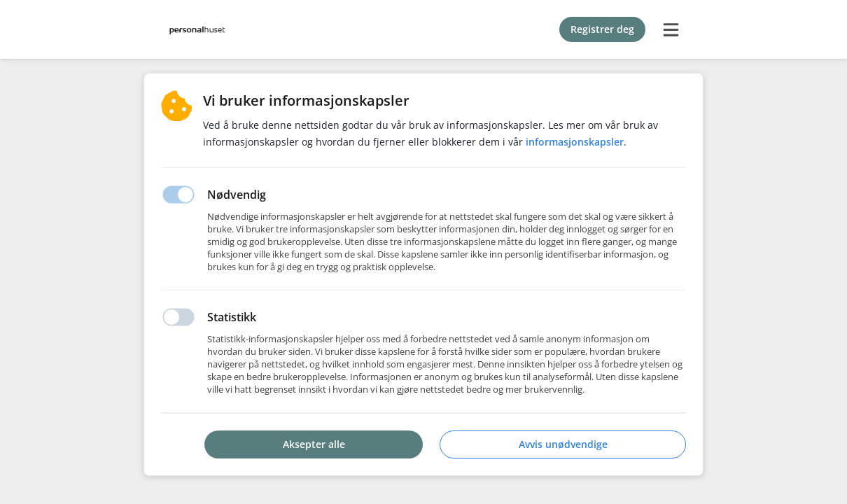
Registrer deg (602, 29)
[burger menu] (671, 29)
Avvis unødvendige (563, 444)
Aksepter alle (314, 444)
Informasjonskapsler (575, 142)
